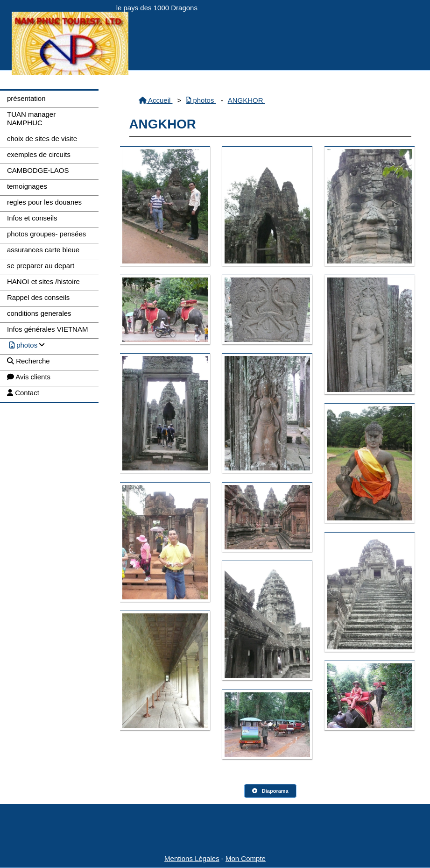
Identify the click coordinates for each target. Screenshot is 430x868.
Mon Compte (246, 858)
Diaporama (270, 791)
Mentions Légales (192, 858)
